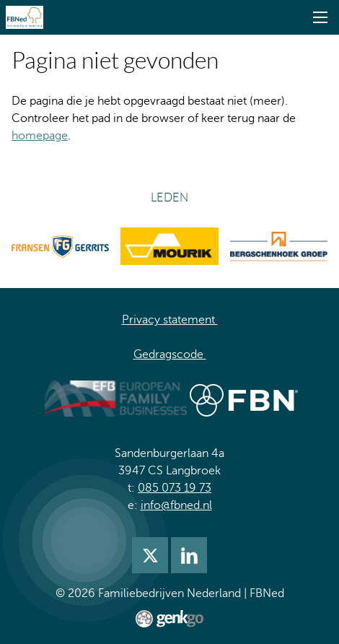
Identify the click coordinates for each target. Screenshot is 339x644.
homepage (40, 136)
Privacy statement (170, 320)
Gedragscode (170, 354)
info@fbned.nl (176, 505)
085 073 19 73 (175, 488)
